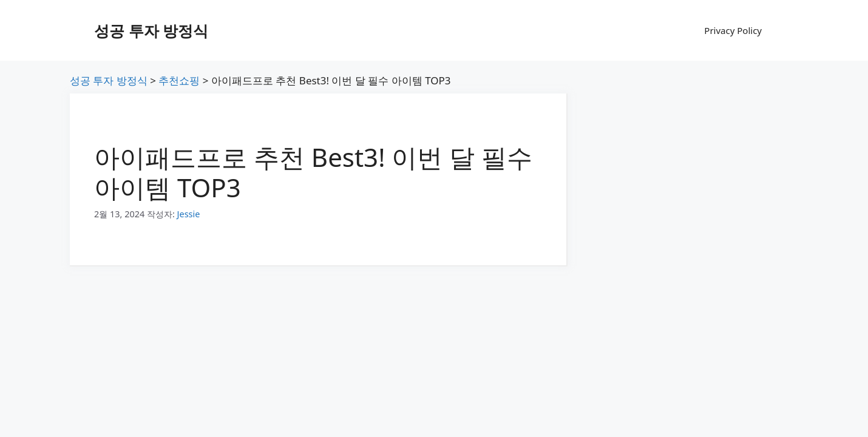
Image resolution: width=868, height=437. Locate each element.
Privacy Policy (733, 30)
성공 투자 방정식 (151, 30)
